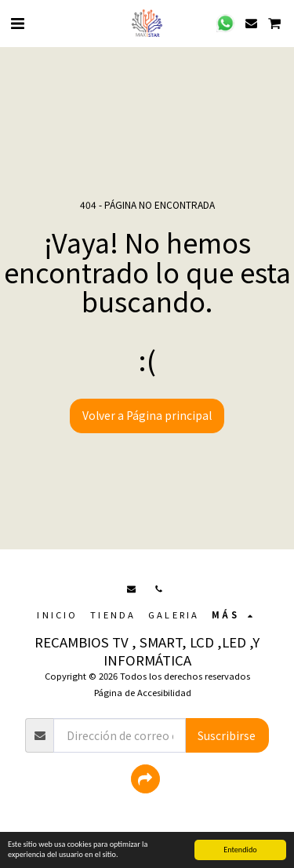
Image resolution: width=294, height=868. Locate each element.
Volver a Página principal (147, 415)
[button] (17, 22)
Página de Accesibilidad (143, 692)
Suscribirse (227, 735)
